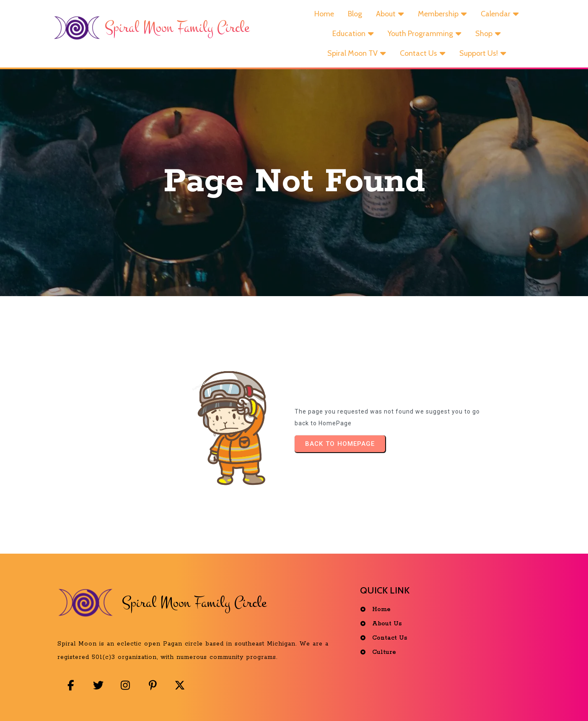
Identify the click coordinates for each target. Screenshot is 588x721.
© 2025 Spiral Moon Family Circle (296, 701)
